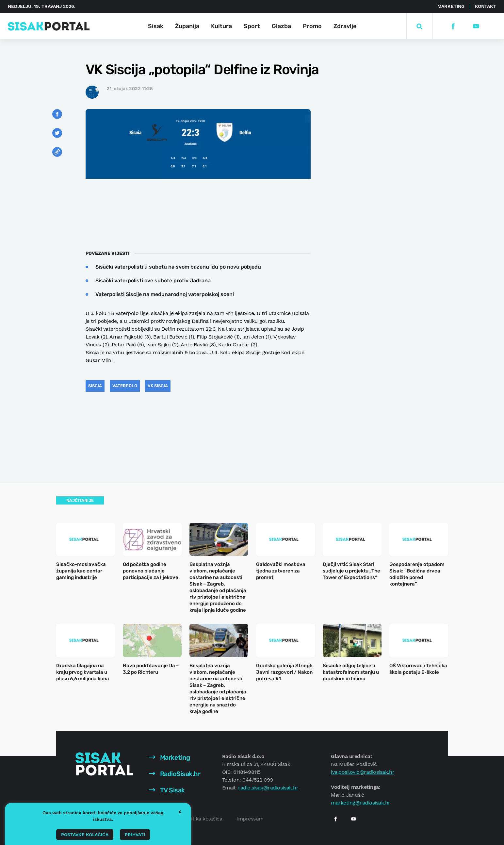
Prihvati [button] (135, 835)
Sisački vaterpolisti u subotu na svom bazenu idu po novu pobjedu (178, 267)
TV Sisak (167, 790)
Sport (252, 26)
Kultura (221, 26)
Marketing (451, 6)
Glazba (281, 26)
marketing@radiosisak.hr (361, 803)
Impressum (250, 819)
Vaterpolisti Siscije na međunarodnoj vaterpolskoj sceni (165, 294)
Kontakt (486, 6)
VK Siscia (158, 386)
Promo (312, 26)
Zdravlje (345, 26)
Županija (187, 26)
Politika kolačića (203, 819)
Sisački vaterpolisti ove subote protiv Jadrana (153, 281)
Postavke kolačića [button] (85, 835)
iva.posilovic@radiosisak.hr (363, 772)
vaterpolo (125, 386)
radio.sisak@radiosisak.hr (268, 788)
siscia (95, 386)
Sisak (156, 26)
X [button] (180, 812)
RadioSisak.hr (174, 774)
